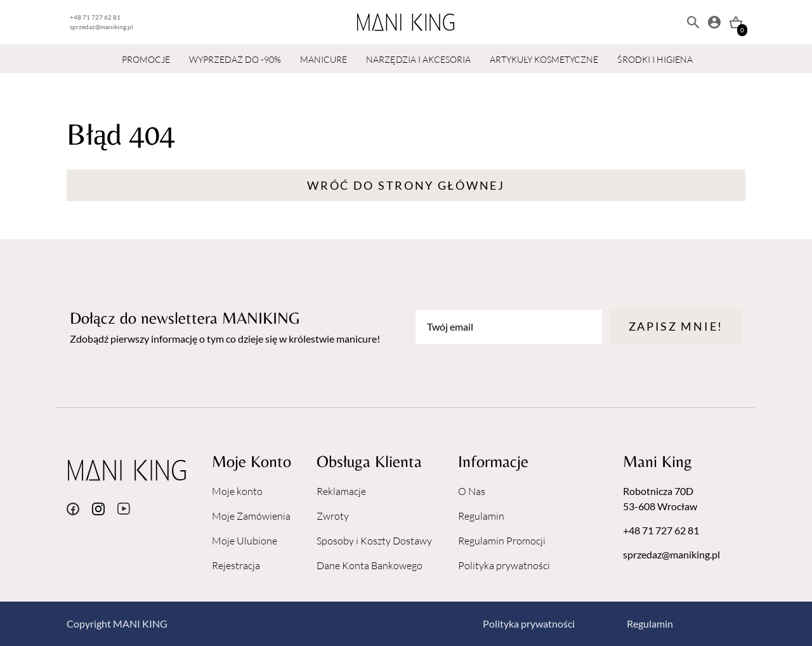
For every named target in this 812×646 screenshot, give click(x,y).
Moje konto (237, 491)
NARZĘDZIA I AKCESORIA (418, 59)
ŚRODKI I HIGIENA (655, 59)
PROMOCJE (146, 59)
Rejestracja (236, 565)
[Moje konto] (714, 22)
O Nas (472, 491)
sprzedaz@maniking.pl (101, 27)
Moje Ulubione (245, 541)
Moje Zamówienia (251, 516)
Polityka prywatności (504, 565)
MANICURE (324, 59)
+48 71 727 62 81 (95, 17)
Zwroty (333, 516)
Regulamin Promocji (502, 541)
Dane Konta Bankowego (370, 565)
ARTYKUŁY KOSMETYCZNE (544, 59)
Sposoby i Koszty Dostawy (374, 541)
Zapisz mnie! (676, 326)
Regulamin (481, 516)
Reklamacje (341, 491)
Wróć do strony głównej (406, 185)
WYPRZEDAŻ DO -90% (235, 59)
